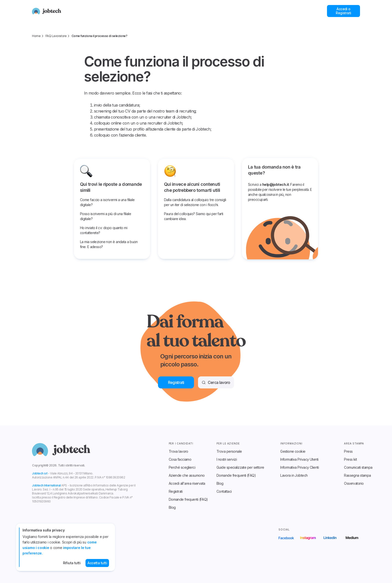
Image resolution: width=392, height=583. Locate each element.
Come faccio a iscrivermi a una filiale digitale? (107, 202)
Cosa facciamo (180, 459)
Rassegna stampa (357, 475)
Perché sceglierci (182, 467)
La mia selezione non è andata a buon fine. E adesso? (109, 244)
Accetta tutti (97, 563)
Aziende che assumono (187, 475)
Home (36, 36)
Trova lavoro (178, 451)
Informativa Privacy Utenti (299, 459)
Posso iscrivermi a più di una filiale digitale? (105, 216)
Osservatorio (354, 483)
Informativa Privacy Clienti (299, 467)
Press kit (350, 459)
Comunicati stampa (358, 467)
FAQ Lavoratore (56, 36)
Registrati (176, 491)
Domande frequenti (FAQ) (188, 499)
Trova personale (229, 451)
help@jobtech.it (276, 184)
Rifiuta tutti (72, 563)
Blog (172, 507)
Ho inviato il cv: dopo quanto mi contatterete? (104, 230)
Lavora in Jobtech (294, 475)
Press (348, 451)
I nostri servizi (227, 459)
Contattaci (224, 491)
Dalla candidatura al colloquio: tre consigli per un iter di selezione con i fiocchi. (195, 202)
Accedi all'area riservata (187, 483)
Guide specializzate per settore (240, 467)
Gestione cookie (293, 451)
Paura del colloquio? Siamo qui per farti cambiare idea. (194, 216)
